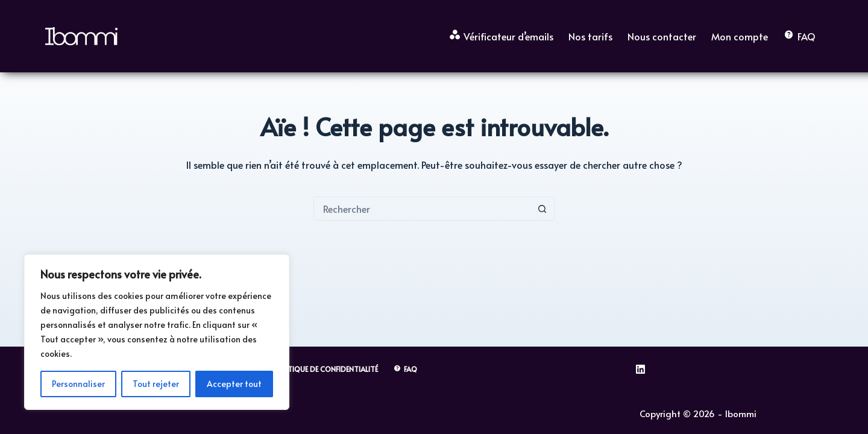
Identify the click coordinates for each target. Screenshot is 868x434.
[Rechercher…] (422, 209)
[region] (157, 332)
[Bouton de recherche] (542, 209)
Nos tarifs (590, 36)
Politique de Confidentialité (325, 369)
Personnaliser (78, 384)
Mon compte (740, 36)
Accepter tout (234, 384)
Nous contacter (662, 36)
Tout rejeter (156, 384)
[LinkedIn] (640, 369)
